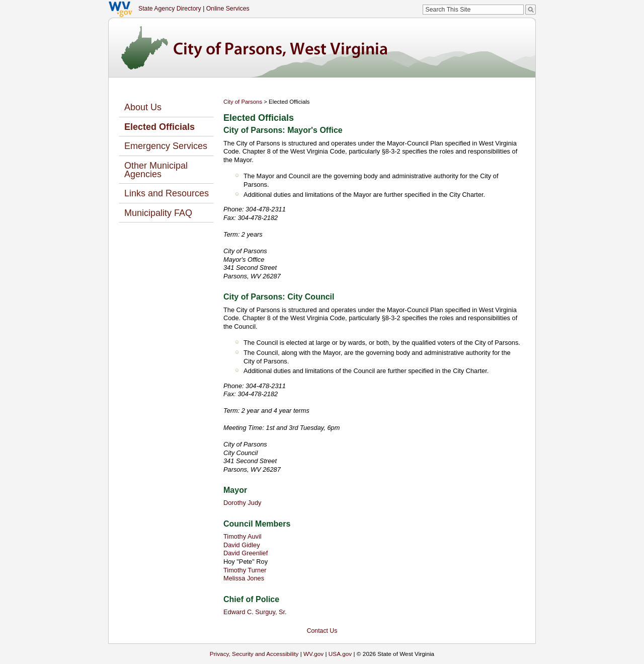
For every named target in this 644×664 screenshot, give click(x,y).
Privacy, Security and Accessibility (254, 654)
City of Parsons (243, 102)
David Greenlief (246, 553)
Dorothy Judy (242, 503)
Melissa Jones (244, 578)
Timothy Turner (245, 570)
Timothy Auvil (243, 536)
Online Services (228, 9)
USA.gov (340, 654)
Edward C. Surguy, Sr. (255, 612)
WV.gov (313, 654)
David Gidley (242, 545)
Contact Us (322, 631)
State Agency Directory (170, 9)
